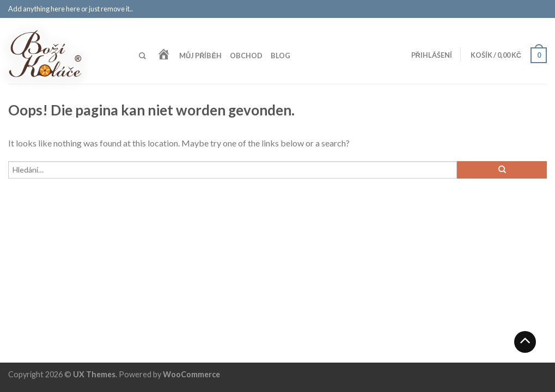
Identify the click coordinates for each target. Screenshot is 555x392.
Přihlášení (432, 55)
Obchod (246, 56)
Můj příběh (200, 56)
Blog (280, 56)
